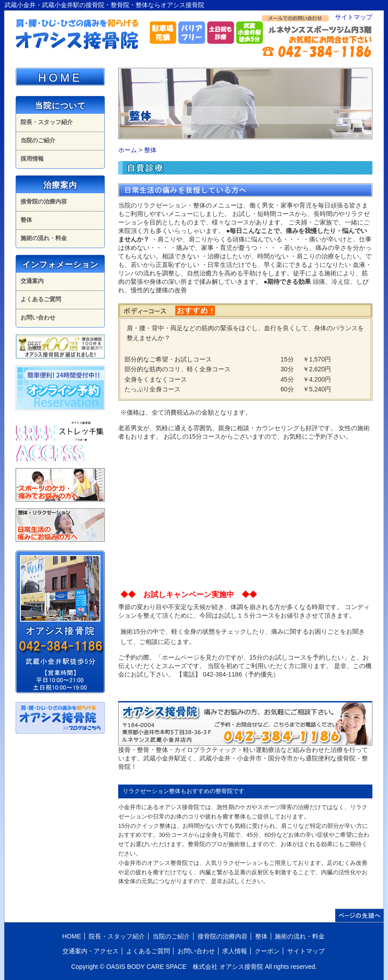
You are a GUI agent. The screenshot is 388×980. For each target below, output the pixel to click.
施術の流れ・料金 (44, 238)
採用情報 (32, 159)
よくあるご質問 (41, 299)
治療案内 (60, 185)
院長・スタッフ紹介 (47, 122)
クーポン (267, 951)
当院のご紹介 (38, 140)
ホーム (128, 150)
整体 (150, 150)
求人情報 (235, 951)
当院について (60, 106)
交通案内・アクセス (91, 951)
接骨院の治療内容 (44, 201)
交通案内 (32, 281)
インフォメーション (60, 265)
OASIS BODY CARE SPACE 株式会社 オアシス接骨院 (185, 967)
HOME (60, 78)
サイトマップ (354, 17)
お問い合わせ (38, 318)
